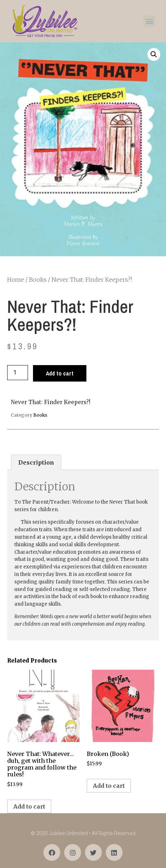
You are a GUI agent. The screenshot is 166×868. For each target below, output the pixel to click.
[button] (149, 21)
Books (38, 280)
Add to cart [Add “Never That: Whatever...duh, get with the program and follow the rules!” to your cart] (29, 806)
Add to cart (60, 373)
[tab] (36, 462)
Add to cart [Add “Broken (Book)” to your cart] (109, 786)
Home (16, 280)
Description (36, 462)
